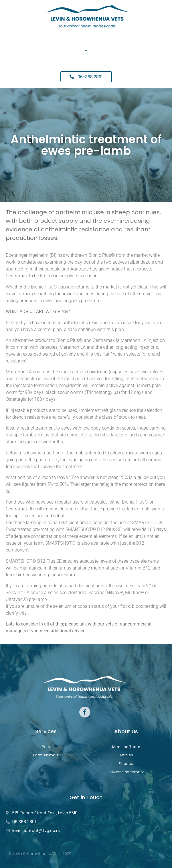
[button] (86, 48)
